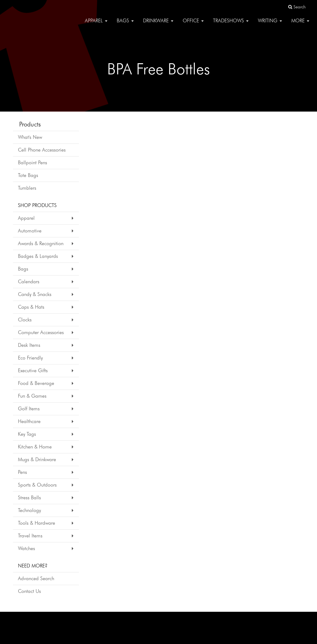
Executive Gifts (33, 371)
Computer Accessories (41, 332)
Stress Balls (29, 498)
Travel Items (30, 536)
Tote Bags (28, 175)
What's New (30, 137)
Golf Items (29, 409)
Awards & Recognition (41, 243)
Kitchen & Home (35, 447)
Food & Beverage (36, 383)
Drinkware (158, 25)
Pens (22, 472)
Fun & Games (32, 396)
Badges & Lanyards (38, 256)
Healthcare (29, 421)
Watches (26, 548)
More (300, 25)
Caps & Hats (31, 307)
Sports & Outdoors (37, 485)
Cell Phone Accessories (42, 150)
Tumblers (27, 188)
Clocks (25, 320)
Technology (29, 510)
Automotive (30, 231)
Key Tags (27, 434)
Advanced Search (36, 578)
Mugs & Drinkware (37, 459)
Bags (125, 25)
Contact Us (29, 591)
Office (193, 25)
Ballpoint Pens (33, 163)
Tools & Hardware (37, 523)
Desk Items (29, 345)
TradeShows (231, 25)
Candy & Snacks (35, 294)
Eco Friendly (30, 358)
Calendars (29, 282)
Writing (270, 25)
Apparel (96, 25)
